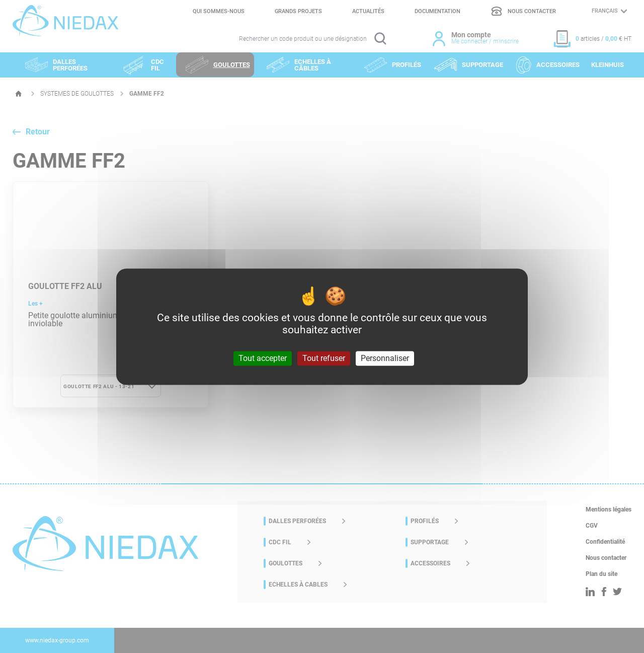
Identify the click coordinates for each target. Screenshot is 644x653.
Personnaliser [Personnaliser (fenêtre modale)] (385, 358)
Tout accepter (263, 358)
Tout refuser (324, 358)
